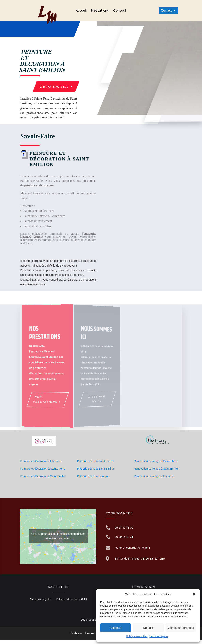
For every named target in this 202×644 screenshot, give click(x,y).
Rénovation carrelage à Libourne (154, 476)
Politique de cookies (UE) (71, 599)
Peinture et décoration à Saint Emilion (43, 476)
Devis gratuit (55, 87)
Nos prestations (46, 400)
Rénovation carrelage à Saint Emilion (157, 469)
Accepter (115, 628)
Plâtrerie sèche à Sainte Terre (95, 461)
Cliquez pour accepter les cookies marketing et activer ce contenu (58, 536)
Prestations (100, 11)
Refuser (148, 628)
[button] (194, 594)
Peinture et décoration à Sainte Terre (43, 469)
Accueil (81, 11)
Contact (120, 11)
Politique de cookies (137, 636)
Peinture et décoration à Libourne (41, 461)
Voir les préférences (181, 628)
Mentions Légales (159, 636)
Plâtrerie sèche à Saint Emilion (96, 469)
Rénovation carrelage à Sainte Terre (156, 461)
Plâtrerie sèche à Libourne (93, 476)
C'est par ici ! (93, 398)
